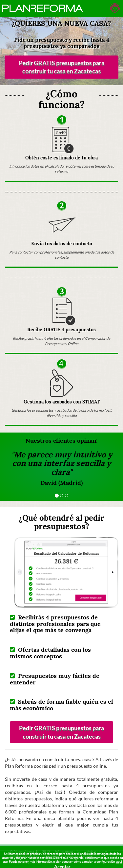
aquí (119, 862)
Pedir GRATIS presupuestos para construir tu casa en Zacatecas (62, 67)
